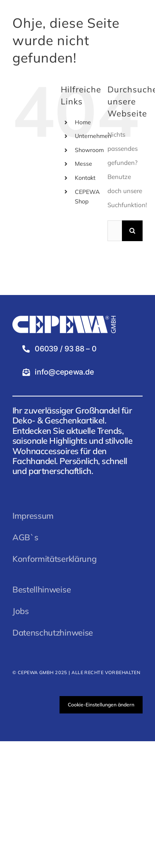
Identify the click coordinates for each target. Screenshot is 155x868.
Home (83, 122)
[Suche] (132, 231)
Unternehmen (93, 136)
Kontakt (85, 178)
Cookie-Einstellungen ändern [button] (101, 705)
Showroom (89, 150)
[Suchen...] (115, 231)
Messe (83, 164)
